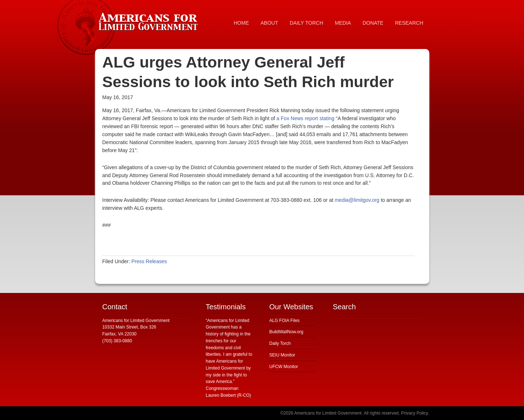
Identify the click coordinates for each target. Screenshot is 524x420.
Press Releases (149, 261)
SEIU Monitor (282, 355)
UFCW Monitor (284, 367)
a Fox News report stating (305, 118)
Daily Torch (280, 343)
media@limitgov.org (357, 200)
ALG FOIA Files (285, 321)
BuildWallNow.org (287, 332)
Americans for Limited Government (150, 20)
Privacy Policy (414, 413)
